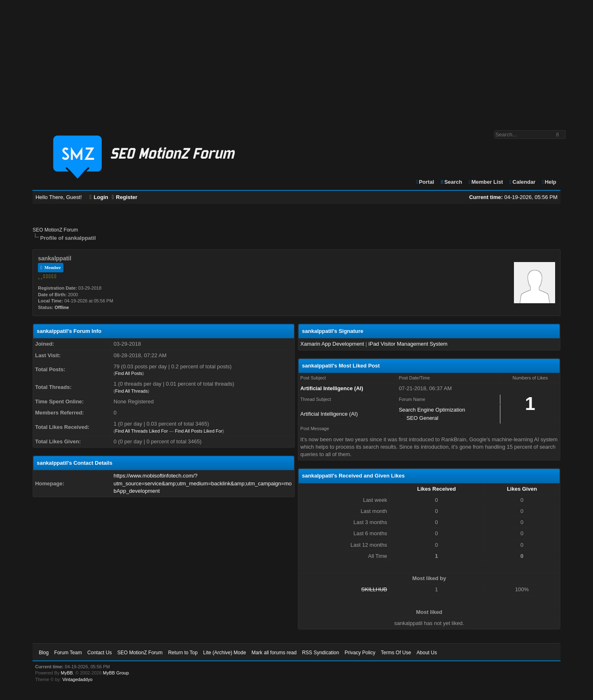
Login (99, 197)
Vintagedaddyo (77, 679)
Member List (485, 182)
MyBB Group (116, 673)
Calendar (522, 182)
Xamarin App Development (332, 344)
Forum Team (68, 653)
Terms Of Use (396, 653)
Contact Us (99, 653)
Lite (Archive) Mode (224, 653)
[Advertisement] (296, 61)
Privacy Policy (360, 653)
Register (124, 197)
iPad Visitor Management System (408, 344)
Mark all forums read (274, 653)
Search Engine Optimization (432, 410)
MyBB (67, 673)
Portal (425, 182)
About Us (427, 653)
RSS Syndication (320, 653)
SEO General (422, 418)
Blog (44, 653)
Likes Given (522, 489)
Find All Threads (131, 391)
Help (549, 182)
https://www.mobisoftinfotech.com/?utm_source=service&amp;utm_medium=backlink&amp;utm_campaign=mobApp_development (203, 483)
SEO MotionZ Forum (55, 230)
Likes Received (437, 489)
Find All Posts (129, 373)
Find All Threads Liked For (141, 431)
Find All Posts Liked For (199, 431)
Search (451, 182)
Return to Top (183, 653)
